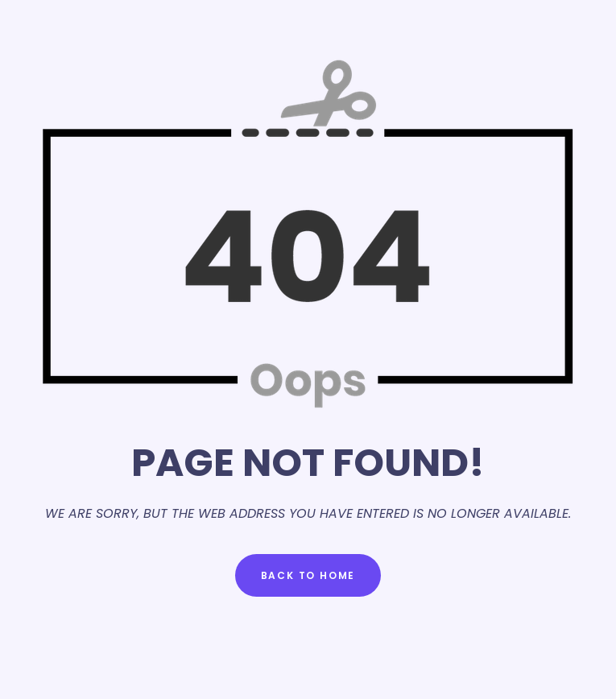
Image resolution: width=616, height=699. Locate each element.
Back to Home (308, 575)
